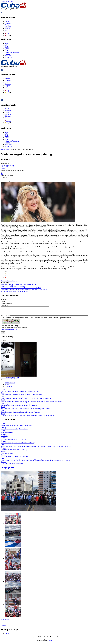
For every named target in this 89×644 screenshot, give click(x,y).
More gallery (5, 621)
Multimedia (8, 56)
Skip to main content (7, 2)
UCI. (50, 642)
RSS (6, 30)
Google (14, 281)
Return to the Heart (7, 434)
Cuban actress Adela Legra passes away (13, 286)
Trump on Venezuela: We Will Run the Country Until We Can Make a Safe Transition (27, 417)
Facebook (8, 27)
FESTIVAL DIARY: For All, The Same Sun (14, 458)
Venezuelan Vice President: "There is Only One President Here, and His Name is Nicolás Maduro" (31, 403)
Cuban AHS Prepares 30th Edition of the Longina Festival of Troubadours (24, 290)
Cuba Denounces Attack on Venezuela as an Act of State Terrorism (21, 396)
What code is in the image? (11, 327)
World (7, 47)
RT (2, 174)
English (8, 33)
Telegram (8, 28)
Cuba (6, 45)
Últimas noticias (10, 384)
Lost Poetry (4, 437)
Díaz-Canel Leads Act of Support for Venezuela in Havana (19, 407)
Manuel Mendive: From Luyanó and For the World (17, 427)
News (8, 149)
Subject (3, 302)
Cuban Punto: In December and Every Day (14, 451)
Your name (4, 300)
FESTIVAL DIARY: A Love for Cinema (13, 441)
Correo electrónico (7, 304)
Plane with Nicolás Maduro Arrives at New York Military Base (20, 393)
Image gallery (8, 469)
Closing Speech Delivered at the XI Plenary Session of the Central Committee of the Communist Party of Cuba (35, 462)
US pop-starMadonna (7, 165)
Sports (7, 49)
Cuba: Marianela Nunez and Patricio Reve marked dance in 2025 (21, 288)
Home (7, 43)
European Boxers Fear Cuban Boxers (12, 465)
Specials (7, 54)
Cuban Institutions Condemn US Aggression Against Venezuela (20, 413)
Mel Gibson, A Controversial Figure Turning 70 (16, 291)
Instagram (8, 23)
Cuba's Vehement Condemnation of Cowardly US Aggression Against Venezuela (26, 400)
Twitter (7, 25)
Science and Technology (12, 52)
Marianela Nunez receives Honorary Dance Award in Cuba (19, 284)
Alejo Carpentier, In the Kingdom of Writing (15, 430)
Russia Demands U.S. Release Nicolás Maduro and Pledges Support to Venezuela (26, 410)
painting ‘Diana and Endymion (10, 167)
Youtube (7, 22)
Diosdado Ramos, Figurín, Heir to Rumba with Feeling (18, 444)
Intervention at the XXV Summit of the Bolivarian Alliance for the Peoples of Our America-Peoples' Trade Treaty (36, 448)
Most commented (10, 388)
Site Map (7, 635)
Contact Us (8, 57)
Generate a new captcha (10, 331)
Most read (8, 386)
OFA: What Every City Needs (10, 379)
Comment (4, 306)
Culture (7, 50)
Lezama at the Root (7, 455)
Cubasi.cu (4, 627)
